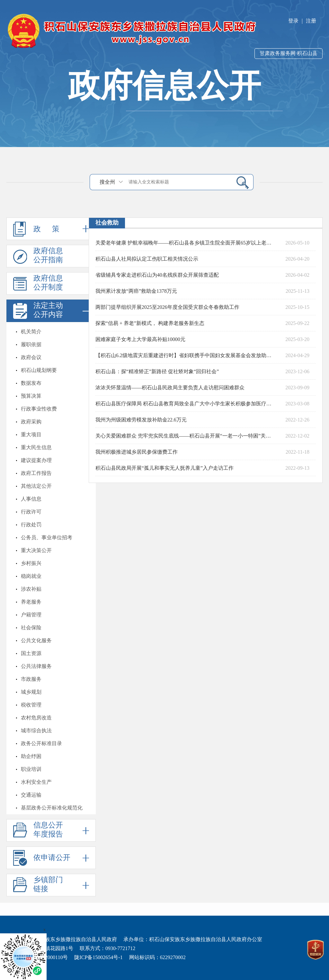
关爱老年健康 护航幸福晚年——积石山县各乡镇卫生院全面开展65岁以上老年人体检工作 (185, 243)
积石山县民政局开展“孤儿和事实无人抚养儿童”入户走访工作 (164, 468)
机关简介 (31, 332)
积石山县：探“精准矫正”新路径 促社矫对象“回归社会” (157, 371)
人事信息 (31, 499)
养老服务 (31, 602)
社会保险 (31, 628)
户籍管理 (31, 615)
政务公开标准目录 (41, 743)
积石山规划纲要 (39, 370)
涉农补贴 (31, 589)
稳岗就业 (31, 576)
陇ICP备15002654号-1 (98, 957)
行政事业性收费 (39, 409)
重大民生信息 (36, 447)
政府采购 (31, 422)
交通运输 (31, 795)
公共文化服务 (36, 640)
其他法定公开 (36, 486)
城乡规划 (31, 692)
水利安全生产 (36, 782)
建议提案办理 (36, 460)
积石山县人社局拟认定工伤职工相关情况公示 (147, 259)
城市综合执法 (36, 730)
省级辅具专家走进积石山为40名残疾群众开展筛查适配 (157, 275)
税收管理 (31, 705)
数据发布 (31, 383)
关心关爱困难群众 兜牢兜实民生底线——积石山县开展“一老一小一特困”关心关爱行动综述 (185, 436)
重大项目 (31, 435)
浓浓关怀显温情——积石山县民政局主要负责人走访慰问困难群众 (170, 388)
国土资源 (31, 653)
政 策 (51, 229)
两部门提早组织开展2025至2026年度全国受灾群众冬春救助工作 (167, 307)
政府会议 (31, 357)
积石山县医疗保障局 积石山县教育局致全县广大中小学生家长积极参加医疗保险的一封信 (185, 404)
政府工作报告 (36, 473)
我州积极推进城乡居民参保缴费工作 (137, 452)
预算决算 (31, 396)
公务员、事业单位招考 (47, 537)
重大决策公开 (36, 550)
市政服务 (31, 679)
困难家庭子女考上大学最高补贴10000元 (140, 339)
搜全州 (107, 182)
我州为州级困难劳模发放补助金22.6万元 (141, 420)
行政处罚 (31, 525)
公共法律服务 (36, 666)
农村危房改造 (36, 718)
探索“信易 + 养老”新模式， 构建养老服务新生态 (150, 323)
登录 (293, 21)
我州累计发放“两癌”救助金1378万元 (136, 291)
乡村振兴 (31, 563)
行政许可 (31, 512)
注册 (311, 21)
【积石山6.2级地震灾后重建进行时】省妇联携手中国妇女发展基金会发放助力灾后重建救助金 (185, 355)
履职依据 (31, 344)
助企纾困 (31, 756)
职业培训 (31, 769)
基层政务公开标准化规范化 (52, 808)
